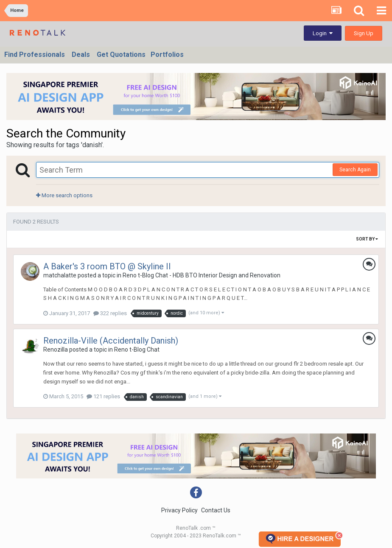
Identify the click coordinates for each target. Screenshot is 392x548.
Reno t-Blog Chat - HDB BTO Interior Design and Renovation (202, 275)
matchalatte (60, 275)
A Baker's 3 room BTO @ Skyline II (107, 266)
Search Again (355, 170)
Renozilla (56, 349)
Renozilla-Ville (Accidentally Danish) (111, 341)
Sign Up (364, 33)
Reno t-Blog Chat (137, 349)
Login (323, 33)
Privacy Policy (179, 510)
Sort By (367, 239)
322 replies (110, 313)
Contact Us (216, 510)
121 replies (103, 396)
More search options (64, 195)
